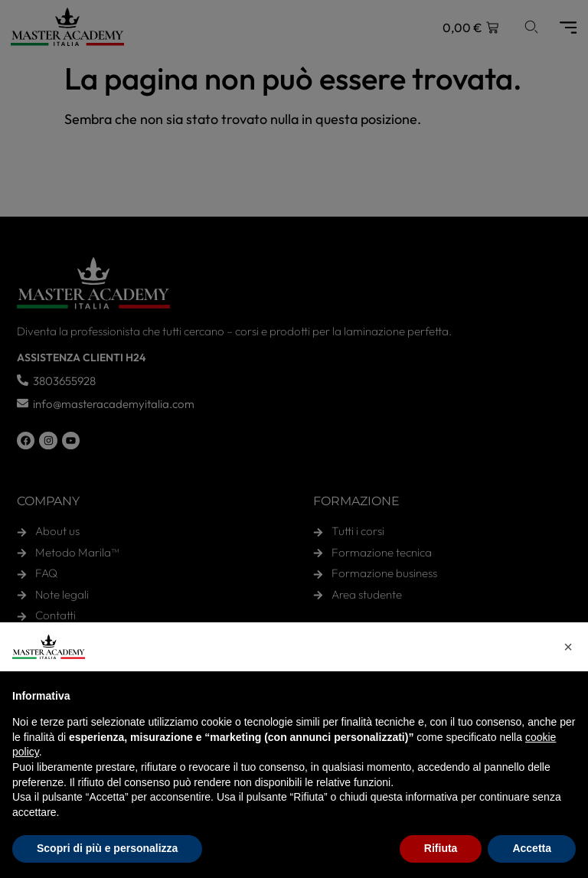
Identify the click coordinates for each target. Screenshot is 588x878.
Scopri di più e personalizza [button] (107, 848)
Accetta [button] (532, 848)
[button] (568, 647)
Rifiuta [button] (441, 848)
